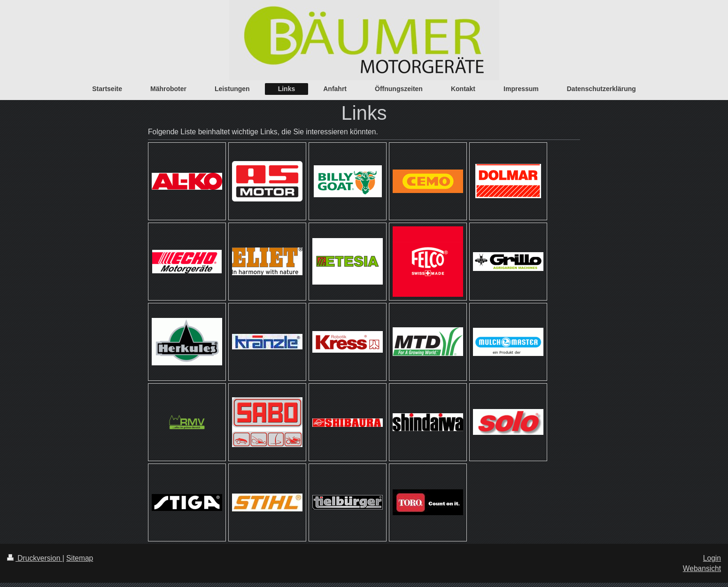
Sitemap (80, 558)
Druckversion (35, 558)
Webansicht (702, 568)
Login (712, 558)
